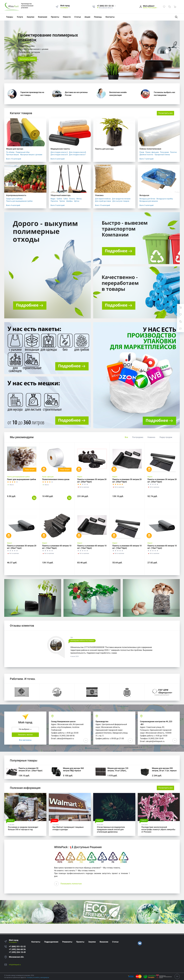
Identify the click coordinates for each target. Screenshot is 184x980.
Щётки (77, 201)
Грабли (59, 199)
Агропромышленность (16, 195)
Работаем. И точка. (23, 679)
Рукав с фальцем (152, 152)
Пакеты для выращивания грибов (19, 201)
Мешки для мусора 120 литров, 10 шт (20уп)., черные (118, 771)
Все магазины (25, 740)
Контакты (110, 17)
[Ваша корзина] (175, 7)
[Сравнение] (170, 7)
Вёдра (53, 199)
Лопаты (72, 199)
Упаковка (99, 195)
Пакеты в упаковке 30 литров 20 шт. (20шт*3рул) (30, 769)
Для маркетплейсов (103, 199)
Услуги (20, 17)
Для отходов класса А (59, 152)
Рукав (142, 152)
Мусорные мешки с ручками (31, 155)
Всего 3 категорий (147, 205)
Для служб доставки (103, 201)
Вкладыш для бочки (147, 199)
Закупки (31, 17)
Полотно (173, 152)
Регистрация (152, 8)
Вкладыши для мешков (149, 201)
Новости (67, 17)
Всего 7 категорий (147, 159)
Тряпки (62, 201)
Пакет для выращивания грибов (22, 479)
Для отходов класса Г (77, 155)
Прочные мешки (12, 155)
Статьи (78, 17)
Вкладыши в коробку (165, 199)
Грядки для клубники (14, 199)
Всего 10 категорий (14, 159)
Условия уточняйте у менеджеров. (38, 978)
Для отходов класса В (59, 155)
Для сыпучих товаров (121, 201)
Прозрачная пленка (162, 155)
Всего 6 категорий (58, 159)
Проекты (55, 17)
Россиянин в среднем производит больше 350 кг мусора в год (23, 828)
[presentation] (56, 884)
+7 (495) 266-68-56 (17, 949)
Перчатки (54, 201)
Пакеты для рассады (104, 149)
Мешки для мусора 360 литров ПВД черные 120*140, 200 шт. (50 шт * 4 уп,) (75, 772)
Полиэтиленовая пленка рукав (56, 479)
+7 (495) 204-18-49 (17, 952)
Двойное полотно (146, 155)
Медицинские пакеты (60, 149)
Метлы (79, 199)
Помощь (98, 17)
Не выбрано (65, 8)
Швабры (69, 201)
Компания (43, 17)
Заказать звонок (25, 735)
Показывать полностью (71, 884)
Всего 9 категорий (58, 205)
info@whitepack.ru (15, 965)
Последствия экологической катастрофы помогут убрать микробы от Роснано (158, 829)
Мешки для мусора (15, 149)
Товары (10, 17)
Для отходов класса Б (78, 152)
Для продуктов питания (121, 199)
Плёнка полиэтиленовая (150, 149)
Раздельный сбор (23, 152)
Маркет (80, 477)
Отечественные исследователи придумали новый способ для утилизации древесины (111, 829)
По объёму (10, 152)
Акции (87, 17)
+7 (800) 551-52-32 (17, 947)
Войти (145, 8)
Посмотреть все (165, 113)
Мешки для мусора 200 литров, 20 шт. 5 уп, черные (164, 769)
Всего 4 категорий (13, 205)
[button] (107, 6)
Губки (66, 199)
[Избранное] (164, 7)
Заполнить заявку (27, 59)
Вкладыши (144, 195)
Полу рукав (164, 152)
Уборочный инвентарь (61, 195)
